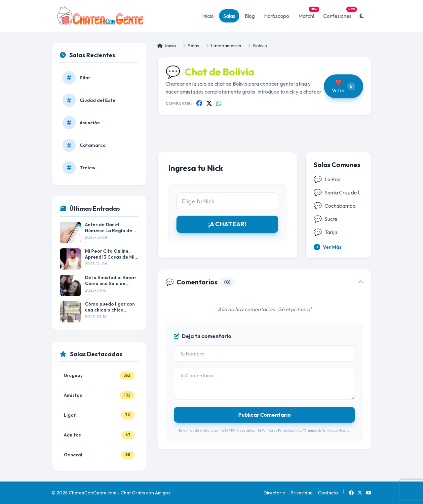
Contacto (328, 493)
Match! (308, 14)
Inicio (208, 16)
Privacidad (302, 493)
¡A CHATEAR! (227, 224)
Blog (250, 16)
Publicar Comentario (265, 415)
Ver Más (327, 247)
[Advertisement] (264, 139)
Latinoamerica (226, 46)
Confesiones (339, 14)
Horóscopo (277, 16)
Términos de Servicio (318, 430)
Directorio (275, 493)
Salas (229, 16)
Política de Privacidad (278, 430)
